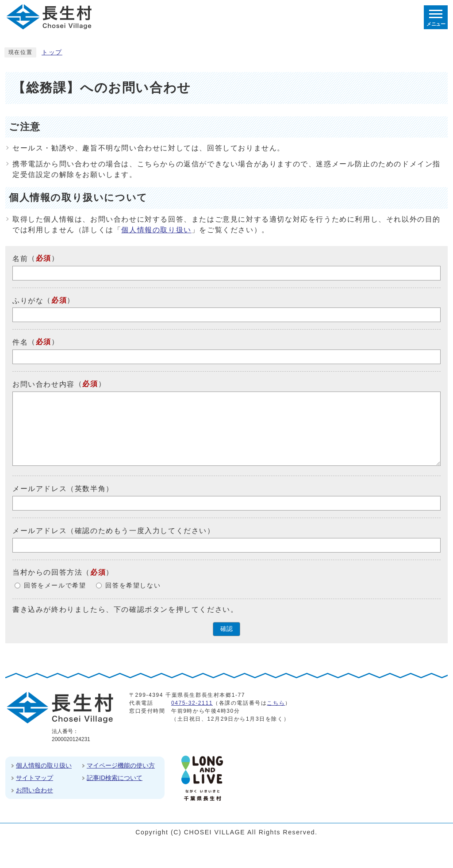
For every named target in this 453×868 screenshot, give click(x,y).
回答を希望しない (133, 586)
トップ (52, 52)
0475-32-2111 (192, 703)
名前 (20, 259)
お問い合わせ (35, 790)
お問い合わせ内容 (44, 384)
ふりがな (28, 300)
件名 (20, 342)
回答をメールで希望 (55, 586)
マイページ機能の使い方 (121, 765)
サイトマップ (35, 778)
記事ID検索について (115, 778)
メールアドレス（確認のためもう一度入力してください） (114, 531)
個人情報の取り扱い (156, 230)
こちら (276, 703)
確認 (226, 629)
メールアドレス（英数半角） (63, 489)
